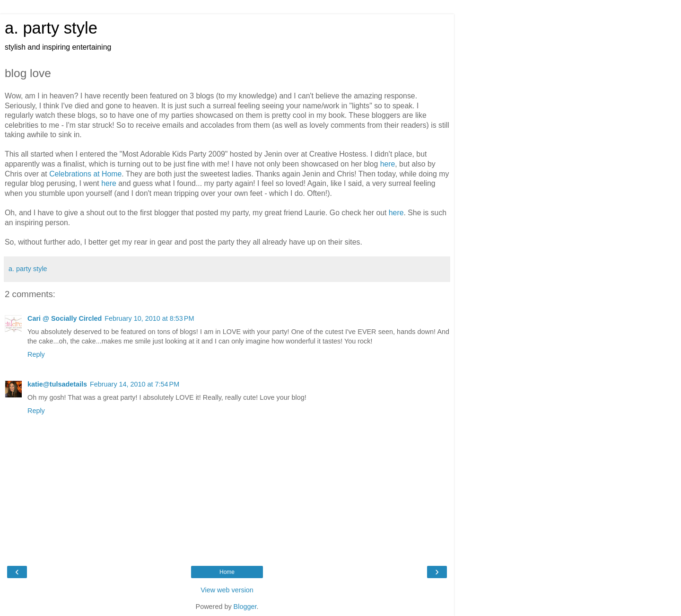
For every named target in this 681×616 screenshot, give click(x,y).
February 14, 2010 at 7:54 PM (135, 384)
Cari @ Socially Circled (65, 318)
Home (227, 572)
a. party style (51, 28)
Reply (36, 354)
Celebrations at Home (85, 174)
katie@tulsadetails (57, 384)
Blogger (245, 607)
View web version (227, 590)
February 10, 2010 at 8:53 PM (149, 318)
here (388, 164)
